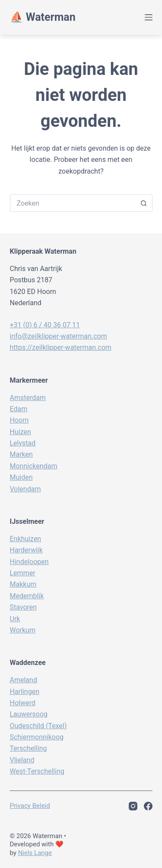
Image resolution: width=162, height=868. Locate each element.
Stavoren (24, 607)
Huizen (21, 432)
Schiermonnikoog (37, 737)
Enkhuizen (26, 539)
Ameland (24, 680)
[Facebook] (148, 806)
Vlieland (22, 760)
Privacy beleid (30, 806)
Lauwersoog (29, 714)
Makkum (23, 584)
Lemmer (23, 573)
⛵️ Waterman (43, 17)
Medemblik (27, 596)
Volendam (25, 489)
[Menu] (149, 17)
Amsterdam (28, 398)
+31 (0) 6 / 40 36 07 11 (45, 325)
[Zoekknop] (144, 203)
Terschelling (29, 748)
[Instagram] (133, 806)
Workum (23, 630)
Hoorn (19, 420)
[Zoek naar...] (73, 203)
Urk (15, 619)
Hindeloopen (29, 562)
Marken (21, 454)
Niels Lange (35, 853)
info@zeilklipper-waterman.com (59, 336)
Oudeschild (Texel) (38, 726)
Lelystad (23, 443)
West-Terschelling (37, 771)
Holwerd (23, 703)
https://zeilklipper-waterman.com (61, 347)
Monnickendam (34, 466)
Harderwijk (26, 550)
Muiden (21, 477)
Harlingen (25, 692)
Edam (19, 409)
